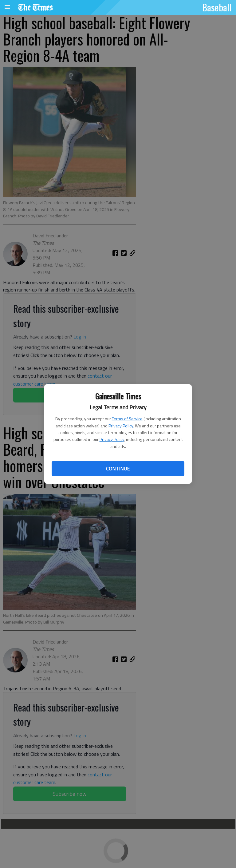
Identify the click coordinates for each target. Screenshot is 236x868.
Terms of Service (127, 419)
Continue (118, 469)
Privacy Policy (121, 426)
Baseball (217, 7)
